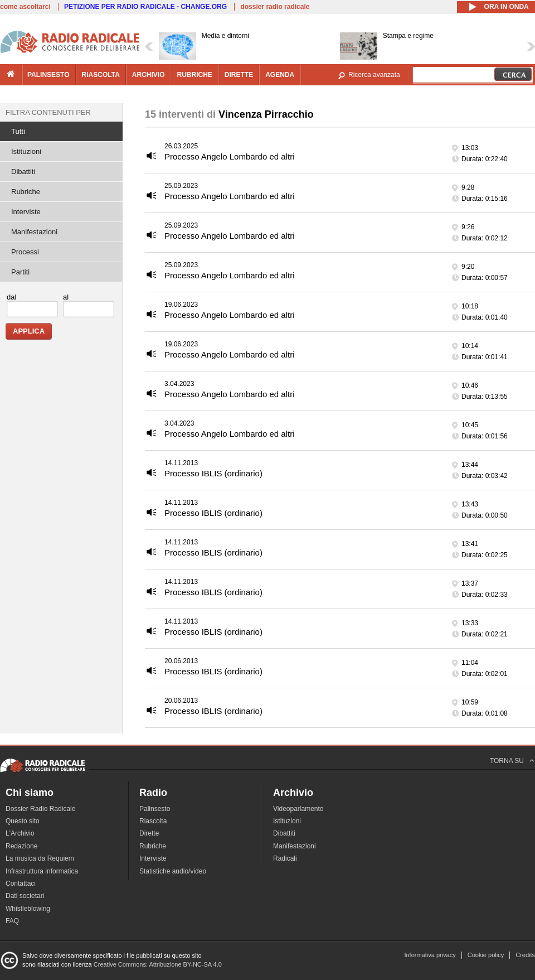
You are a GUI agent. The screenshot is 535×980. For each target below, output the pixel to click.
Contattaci (21, 884)
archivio (149, 75)
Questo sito (23, 821)
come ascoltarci (25, 7)
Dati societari (25, 896)
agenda (280, 75)
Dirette (149, 833)
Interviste (26, 212)
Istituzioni (26, 151)
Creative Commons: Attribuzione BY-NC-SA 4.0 (158, 964)
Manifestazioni (34, 232)
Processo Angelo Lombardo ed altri (229, 156)
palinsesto (48, 75)
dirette (239, 75)
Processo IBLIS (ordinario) (213, 473)
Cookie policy (486, 955)
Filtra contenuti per (48, 112)
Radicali (285, 858)
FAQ (12, 921)
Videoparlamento (298, 809)
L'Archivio (20, 833)
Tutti (18, 131)
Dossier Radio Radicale (40, 809)
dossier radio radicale (275, 7)
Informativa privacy (430, 955)
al (66, 297)
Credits (525, 955)
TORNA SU (507, 761)
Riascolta (153, 821)
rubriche (194, 75)
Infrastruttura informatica (42, 871)
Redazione (21, 846)
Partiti (20, 272)
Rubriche (26, 192)
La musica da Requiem (40, 858)
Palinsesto (155, 809)
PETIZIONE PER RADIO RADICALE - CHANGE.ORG (145, 7)
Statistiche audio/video (173, 871)
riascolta (101, 75)
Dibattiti (23, 172)
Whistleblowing (28, 909)
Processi (25, 252)
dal (11, 297)
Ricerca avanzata (374, 75)
